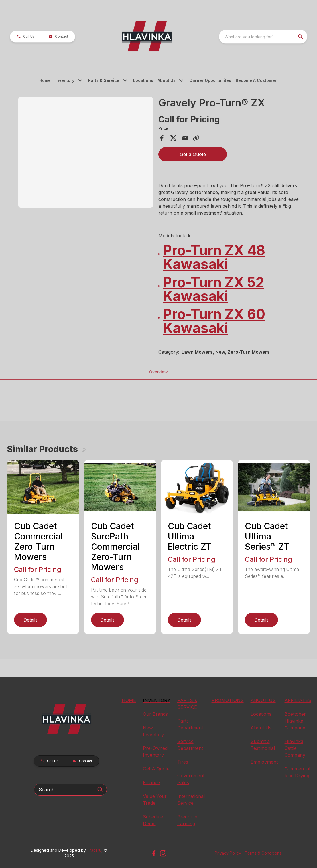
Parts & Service (104, 80)
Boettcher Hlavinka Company (295, 721)
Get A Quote (156, 769)
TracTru (94, 850)
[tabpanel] (86, 153)
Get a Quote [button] (193, 154)
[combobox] (263, 37)
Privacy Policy (228, 853)
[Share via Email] (185, 138)
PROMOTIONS (228, 700)
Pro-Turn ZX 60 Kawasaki (214, 321)
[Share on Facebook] (162, 138)
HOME (129, 700)
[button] (26, 37)
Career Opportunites (210, 80)
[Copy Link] (196, 138)
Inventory (65, 80)
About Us (167, 80)
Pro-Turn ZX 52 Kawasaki (214, 289)
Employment (264, 762)
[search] (301, 37)
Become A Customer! (257, 80)
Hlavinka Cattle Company (295, 748)
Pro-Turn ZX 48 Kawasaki (214, 257)
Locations (143, 80)
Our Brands (155, 714)
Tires (183, 762)
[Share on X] (173, 138)
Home (45, 80)
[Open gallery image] (86, 152)
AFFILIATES (298, 700)
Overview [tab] (158, 372)
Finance (151, 782)
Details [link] (31, 620)
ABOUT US (263, 700)
